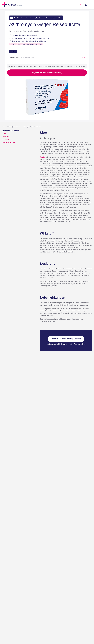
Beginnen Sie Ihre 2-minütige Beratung (47, 73)
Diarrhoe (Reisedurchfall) (14, 127)
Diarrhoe (43, 157)
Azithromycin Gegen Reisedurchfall (32, 127)
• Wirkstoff (5, 137)
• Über (4, 134)
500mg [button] (13, 51)
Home (4, 127)
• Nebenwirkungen (8, 142)
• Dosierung (6, 139)
